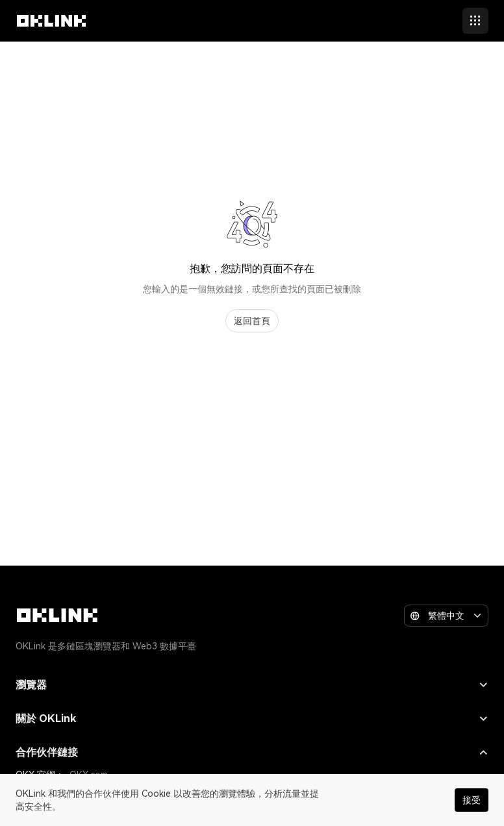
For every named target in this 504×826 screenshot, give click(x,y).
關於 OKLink (252, 719)
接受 (472, 800)
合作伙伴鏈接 (252, 752)
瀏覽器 (252, 685)
